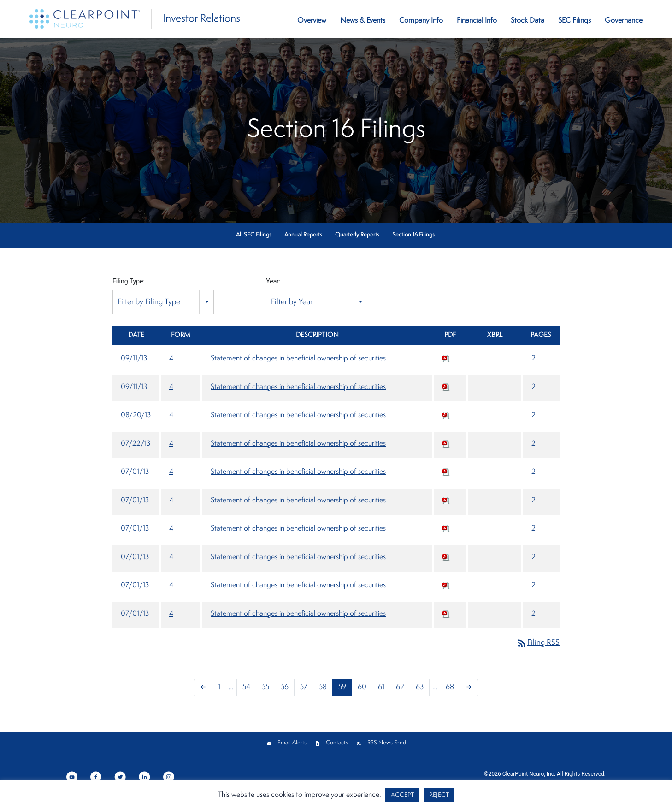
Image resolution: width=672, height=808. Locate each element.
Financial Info (477, 21)
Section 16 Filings (413, 235)
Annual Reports (303, 235)
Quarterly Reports (357, 235)
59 (342, 687)
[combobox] (163, 302)
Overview (312, 21)
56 (285, 687)
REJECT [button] (439, 795)
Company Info (421, 21)
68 (450, 687)
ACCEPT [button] (402, 795)
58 (323, 687)
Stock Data (528, 21)
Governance (624, 21)
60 (362, 687)
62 (400, 687)
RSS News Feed (387, 743)
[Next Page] (469, 688)
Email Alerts (292, 743)
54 (246, 687)
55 (265, 687)
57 (304, 687)
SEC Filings (575, 21)
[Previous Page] (203, 688)
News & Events (363, 21)
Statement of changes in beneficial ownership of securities (298, 359)
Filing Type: (129, 281)
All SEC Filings (254, 235)
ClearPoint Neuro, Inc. (529, 774)
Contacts (337, 743)
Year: (273, 281)
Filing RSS (538, 643)
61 (381, 687)
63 (420, 687)
